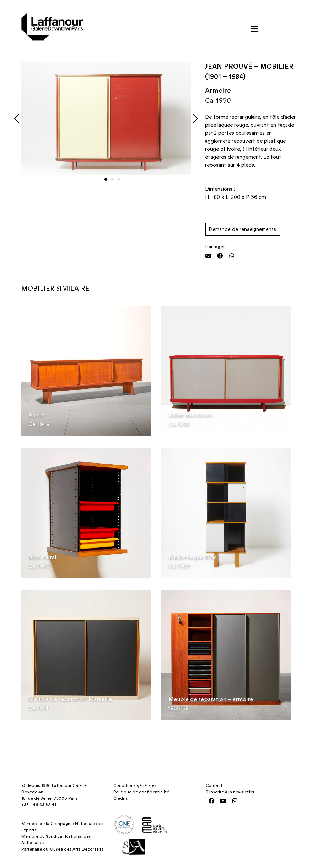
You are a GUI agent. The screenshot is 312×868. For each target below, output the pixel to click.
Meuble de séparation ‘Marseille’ (71, 699)
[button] (254, 29)
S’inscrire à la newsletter (230, 792)
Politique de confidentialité (141, 792)
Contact (214, 785)
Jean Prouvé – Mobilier (249, 67)
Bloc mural (42, 557)
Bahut (36, 416)
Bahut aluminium (190, 416)
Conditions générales (135, 785)
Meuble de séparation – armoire (211, 699)
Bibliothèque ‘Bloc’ (193, 557)
